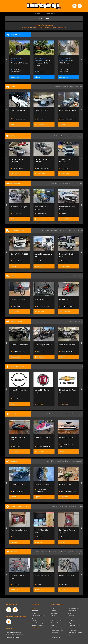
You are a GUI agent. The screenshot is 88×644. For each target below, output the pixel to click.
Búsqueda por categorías (38, 623)
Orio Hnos (39, 119)
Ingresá (38, 14)
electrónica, (44, 552)
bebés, (64, 552)
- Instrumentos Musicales (75, 633)
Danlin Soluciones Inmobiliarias (66, 71)
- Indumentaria (72, 630)
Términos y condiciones (38, 616)
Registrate (51, 14)
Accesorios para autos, (58, 506)
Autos (53, 608)
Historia (34, 620)
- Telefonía (71, 616)
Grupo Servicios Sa (42, 306)
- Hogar (70, 623)
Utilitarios (54, 611)
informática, (52, 552)
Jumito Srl (39, 72)
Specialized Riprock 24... (44, 576)
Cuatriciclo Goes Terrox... (20, 345)
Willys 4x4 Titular (65, 485)
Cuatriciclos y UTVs (56, 620)
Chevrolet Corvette (18, 485)
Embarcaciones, (53, 414)
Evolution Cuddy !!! (66, 437)
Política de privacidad (38, 625)
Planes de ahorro (56, 623)
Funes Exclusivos (17, 492)
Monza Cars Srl (17, 168)
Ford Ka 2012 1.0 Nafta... (68, 110)
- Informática (72, 620)
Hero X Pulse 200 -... (18, 299)
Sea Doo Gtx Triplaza (43, 437)
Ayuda (33, 618)
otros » (81, 554)
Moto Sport (16, 306)
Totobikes (15, 584)
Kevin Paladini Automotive (41, 491)
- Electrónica (71, 618)
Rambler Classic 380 (43, 485)
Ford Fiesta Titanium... (19, 110)
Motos (53, 618)
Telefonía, (36, 552)
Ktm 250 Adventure (42, 299)
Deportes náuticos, (65, 414)
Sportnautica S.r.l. (18, 352)
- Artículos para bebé (74, 625)
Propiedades (54, 633)
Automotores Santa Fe (68, 119)
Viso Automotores (18, 119)
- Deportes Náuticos (73, 608)
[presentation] (6, 60)
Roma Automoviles (42, 446)
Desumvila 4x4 (41, 214)
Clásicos (53, 625)
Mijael (38, 261)
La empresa (35, 611)
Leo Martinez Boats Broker (67, 445)
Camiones (54, 616)
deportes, (70, 552)
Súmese (34, 613)
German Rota (16, 261)
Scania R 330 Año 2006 (19, 254)
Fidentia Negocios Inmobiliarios (18, 71)
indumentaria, (78, 552)
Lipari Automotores (42, 168)
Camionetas (54, 613)
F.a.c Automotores (66, 306)
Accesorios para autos (57, 628)
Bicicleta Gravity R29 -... (68, 576)
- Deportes (71, 628)
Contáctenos (35, 628)
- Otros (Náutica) (72, 611)
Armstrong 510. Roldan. (19, 61)
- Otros (70, 635)
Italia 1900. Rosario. (66, 61)
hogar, (59, 552)
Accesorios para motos (74, 506)
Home (33, 608)
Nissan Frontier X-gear (19, 207)
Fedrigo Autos (17, 446)
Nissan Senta (16, 214)
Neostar (63, 214)
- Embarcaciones (56, 637)
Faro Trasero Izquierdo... (20, 530)
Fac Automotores (66, 299)
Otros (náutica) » (77, 414)
